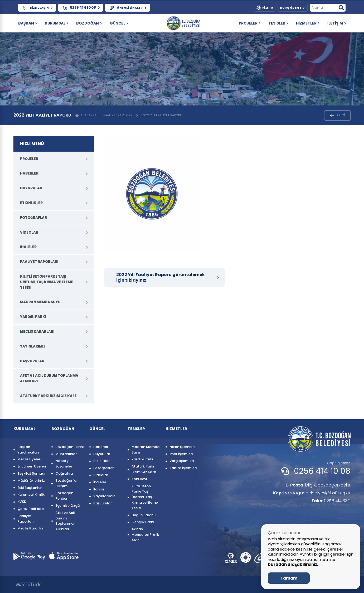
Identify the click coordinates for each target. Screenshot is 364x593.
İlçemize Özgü (67, 506)
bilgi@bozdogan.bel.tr (318, 485)
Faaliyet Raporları (118, 115)
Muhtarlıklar (66, 454)
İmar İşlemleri (181, 454)
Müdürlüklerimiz (31, 481)
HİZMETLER (308, 23)
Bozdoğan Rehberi (64, 496)
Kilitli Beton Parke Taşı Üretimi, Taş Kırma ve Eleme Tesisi (47, 282)
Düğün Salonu (144, 515)
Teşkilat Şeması (31, 473)
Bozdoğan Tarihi (69, 447)
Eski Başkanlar (30, 488)
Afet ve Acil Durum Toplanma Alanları (49, 378)
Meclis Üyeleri (29, 459)
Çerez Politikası (31, 509)
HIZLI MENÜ (32, 144)
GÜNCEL (119, 23)
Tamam (289, 578)
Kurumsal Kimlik (31, 495)
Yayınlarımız (33, 346)
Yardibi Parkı (33, 317)
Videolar (29, 232)
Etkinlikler (31, 203)
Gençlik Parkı (143, 522)
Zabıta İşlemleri (183, 468)
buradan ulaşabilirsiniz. (293, 564)
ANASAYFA (86, 115)
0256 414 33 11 (331, 501)
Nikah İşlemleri (182, 447)
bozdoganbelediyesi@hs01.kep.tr (312, 493)
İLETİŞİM (337, 23)
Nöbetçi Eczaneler (64, 464)
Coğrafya (64, 473)
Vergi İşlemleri (182, 461)
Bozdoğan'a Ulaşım (66, 483)
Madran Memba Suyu (40, 302)
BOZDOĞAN (89, 23)
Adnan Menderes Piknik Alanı (145, 535)
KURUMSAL (57, 23)
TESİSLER (278, 23)
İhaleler (28, 247)
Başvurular (32, 361)
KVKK (22, 502)
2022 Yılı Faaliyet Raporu (162, 115)
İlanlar (99, 489)
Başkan (28, 23)
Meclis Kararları (37, 332)
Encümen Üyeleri (32, 466)
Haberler (29, 173)
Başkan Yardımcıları (28, 450)
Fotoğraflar (33, 218)
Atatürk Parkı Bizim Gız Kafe (48, 396)
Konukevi (139, 479)
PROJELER (250, 23)
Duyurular (31, 188)
